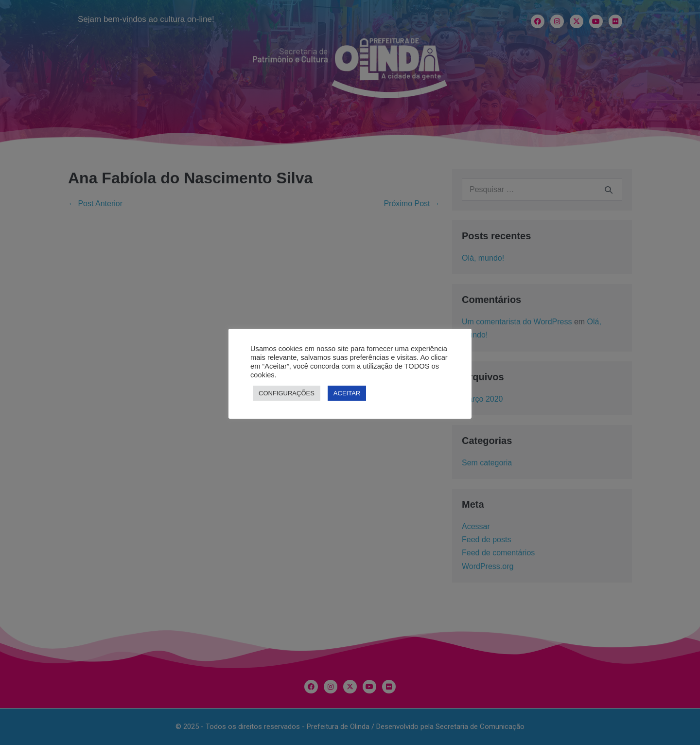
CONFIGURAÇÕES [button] (287, 393)
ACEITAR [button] (347, 393)
